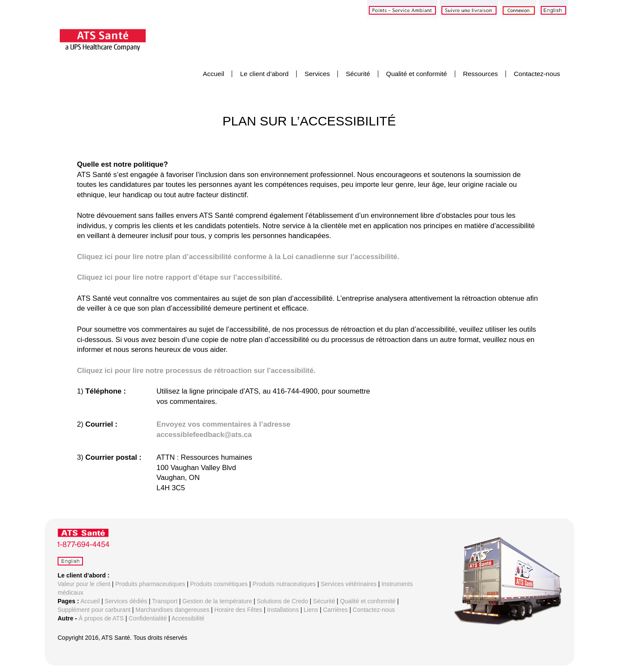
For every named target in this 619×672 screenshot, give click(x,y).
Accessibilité (188, 618)
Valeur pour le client (84, 584)
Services (317, 74)
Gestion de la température (217, 601)
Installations (283, 610)
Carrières (335, 610)
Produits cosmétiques (219, 584)
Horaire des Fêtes (238, 610)
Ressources (480, 74)
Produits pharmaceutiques (150, 584)
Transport (165, 601)
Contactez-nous (537, 74)
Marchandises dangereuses (172, 610)
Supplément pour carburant (94, 610)
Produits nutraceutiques (284, 584)
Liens (311, 610)
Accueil (214, 74)
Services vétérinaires (349, 584)
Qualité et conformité (417, 74)
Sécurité (358, 74)
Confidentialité (148, 618)
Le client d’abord (264, 74)
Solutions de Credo (283, 601)
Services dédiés (126, 601)
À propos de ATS (101, 618)
